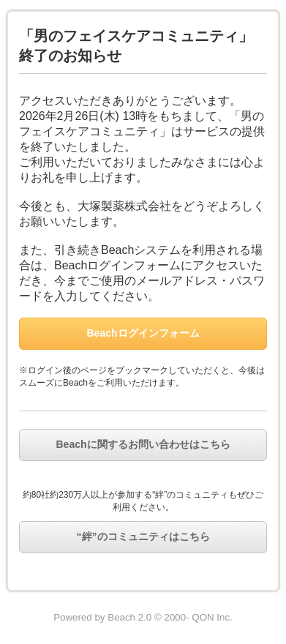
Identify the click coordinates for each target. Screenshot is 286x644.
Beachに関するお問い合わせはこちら (143, 444)
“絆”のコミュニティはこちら (143, 536)
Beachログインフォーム (143, 333)
